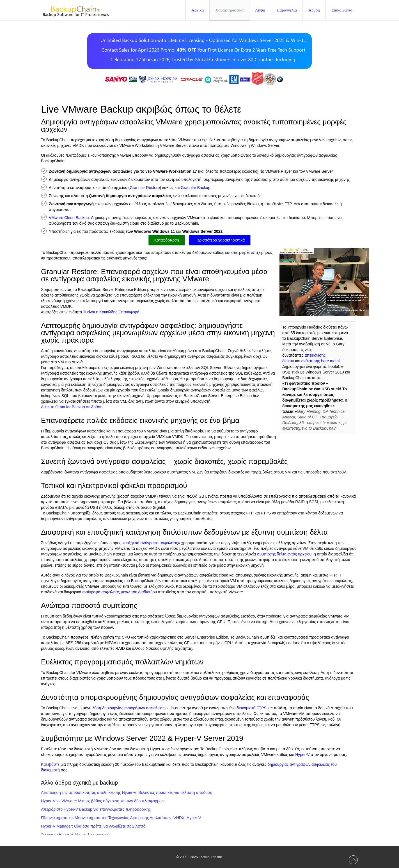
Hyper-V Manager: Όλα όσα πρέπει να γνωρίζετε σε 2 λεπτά (93, 826)
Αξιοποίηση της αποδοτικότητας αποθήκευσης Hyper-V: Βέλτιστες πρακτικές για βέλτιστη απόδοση (127, 792)
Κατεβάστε (50, 764)
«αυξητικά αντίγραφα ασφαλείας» (151, 543)
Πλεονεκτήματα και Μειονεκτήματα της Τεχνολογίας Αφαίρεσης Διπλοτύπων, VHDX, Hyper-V (121, 818)
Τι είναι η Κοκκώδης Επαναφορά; (112, 312)
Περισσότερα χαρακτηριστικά (220, 240)
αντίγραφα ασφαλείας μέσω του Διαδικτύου (120, 592)
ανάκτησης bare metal (321, 361)
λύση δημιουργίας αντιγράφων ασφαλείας (129, 708)
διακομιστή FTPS (251, 708)
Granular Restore (145, 188)
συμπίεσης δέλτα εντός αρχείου (284, 554)
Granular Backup (195, 188)
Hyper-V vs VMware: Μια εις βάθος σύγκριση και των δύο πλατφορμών (103, 801)
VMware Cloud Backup (69, 218)
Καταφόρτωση (167, 240)
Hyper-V (302, 755)
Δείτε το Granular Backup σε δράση (72, 407)
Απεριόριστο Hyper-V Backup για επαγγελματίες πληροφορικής (96, 809)
